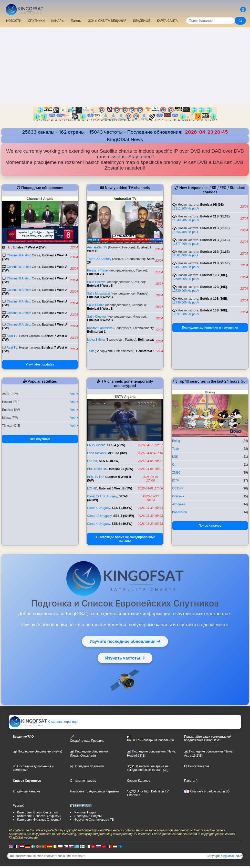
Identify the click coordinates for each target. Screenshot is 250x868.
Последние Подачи (88, 816)
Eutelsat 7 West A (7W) (29, 247)
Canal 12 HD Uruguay (102, 496)
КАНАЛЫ (58, 21)
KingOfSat (228, 856)
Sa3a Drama (96, 305)
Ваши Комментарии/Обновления (150, 739)
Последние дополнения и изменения (210, 328)
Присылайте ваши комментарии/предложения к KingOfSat (207, 738)
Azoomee (179, 504)
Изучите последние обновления (125, 641)
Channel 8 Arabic (18, 255)
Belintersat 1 (96, 332)
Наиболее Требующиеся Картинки (94, 791)
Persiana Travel (98, 270)
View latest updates (40, 364)
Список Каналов (139, 781)
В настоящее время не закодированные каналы (125, 539)
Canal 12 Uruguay (99, 516)
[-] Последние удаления (87, 766)
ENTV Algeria (96, 445)
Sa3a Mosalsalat (98, 294)
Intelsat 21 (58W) (121, 469)
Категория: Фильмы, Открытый (39, 820)
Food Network (97, 453)
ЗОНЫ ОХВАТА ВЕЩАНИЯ (107, 21)
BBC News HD (97, 469)
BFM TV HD (95, 477)
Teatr (91, 351)
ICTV (176, 480)
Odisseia (178, 496)
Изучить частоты (125, 658)
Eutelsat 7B (95, 274)
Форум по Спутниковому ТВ (94, 820)
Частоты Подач (85, 812)
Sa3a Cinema (96, 317)
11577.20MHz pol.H (186, 244)
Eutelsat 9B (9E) (212, 205)
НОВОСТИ (14, 21)
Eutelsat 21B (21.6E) (215, 216)
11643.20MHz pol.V (186, 220)
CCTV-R (178, 488)
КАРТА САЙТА (167, 21)
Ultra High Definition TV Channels (148, 793)
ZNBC (176, 473)
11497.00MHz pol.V (186, 267)
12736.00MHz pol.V (186, 302)
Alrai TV (12, 336)
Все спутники (40, 439)
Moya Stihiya (96, 340)
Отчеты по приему (83, 781)
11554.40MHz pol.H (186, 232)
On (174, 465)
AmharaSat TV (97, 247)
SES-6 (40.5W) (109, 461)
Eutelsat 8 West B (100, 286)
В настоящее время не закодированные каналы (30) (148, 768)
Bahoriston (179, 512)
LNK (175, 457)
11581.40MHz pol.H (186, 255)
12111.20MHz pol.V (186, 208)
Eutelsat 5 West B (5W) (116, 488)
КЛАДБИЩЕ (142, 21)
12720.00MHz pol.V (186, 291)
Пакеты (76, 21)
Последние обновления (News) (37, 751)
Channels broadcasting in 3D (207, 791)
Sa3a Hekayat (97, 282)
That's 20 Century (99, 259)
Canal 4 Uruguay (98, 508)
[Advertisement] (125, 66)
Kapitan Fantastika (100, 328)
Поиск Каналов (210, 526)
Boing (176, 441)
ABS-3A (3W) (117, 453)
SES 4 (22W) (116, 445)
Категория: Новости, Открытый (39, 816)
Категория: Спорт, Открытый (37, 812)
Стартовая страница (43, 722)
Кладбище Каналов (27, 791)
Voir (74, 394)
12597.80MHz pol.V (186, 314)
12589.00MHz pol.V (186, 279)
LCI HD (92, 488)
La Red (92, 461)
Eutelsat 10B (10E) (214, 275)
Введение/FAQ (23, 737)
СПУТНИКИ (36, 21)
